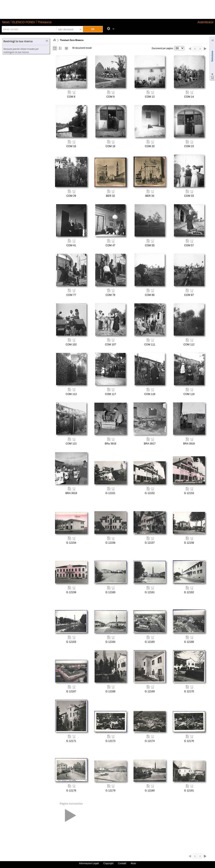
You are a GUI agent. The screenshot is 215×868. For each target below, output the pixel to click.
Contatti (122, 863)
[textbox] (29, 29)
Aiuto (133, 863)
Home (54, 40)
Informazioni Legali (89, 863)
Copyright (108, 863)
